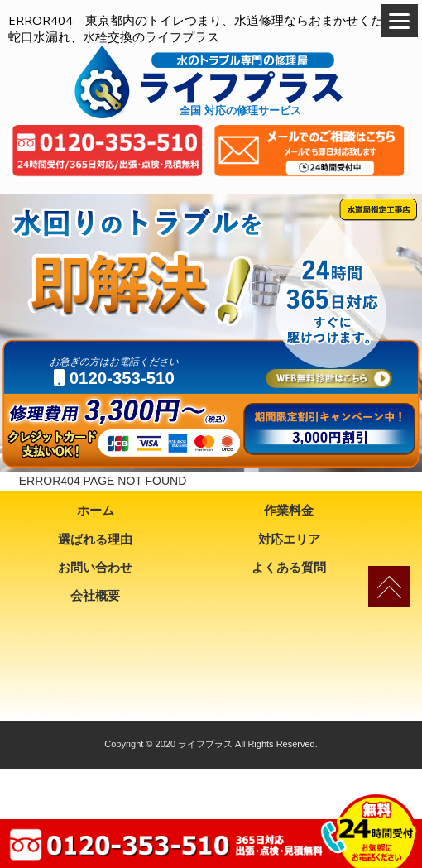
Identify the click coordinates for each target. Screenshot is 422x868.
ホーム (96, 510)
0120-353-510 (114, 378)
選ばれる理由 (95, 539)
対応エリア (289, 539)
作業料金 (289, 510)
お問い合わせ (95, 567)
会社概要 (95, 595)
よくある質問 (289, 567)
